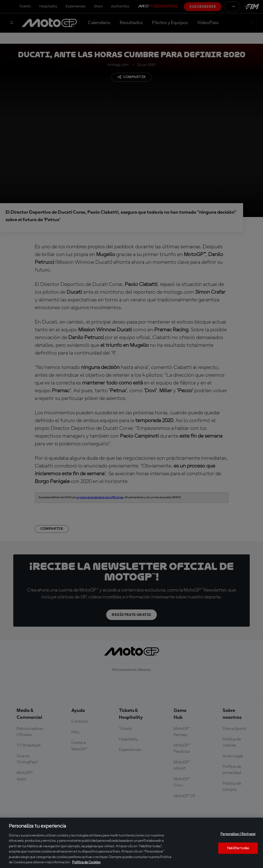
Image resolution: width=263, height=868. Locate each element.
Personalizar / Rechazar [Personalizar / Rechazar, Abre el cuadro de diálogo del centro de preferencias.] (238, 834)
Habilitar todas (238, 848)
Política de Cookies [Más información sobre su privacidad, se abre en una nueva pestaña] (86, 862)
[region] (131, 843)
